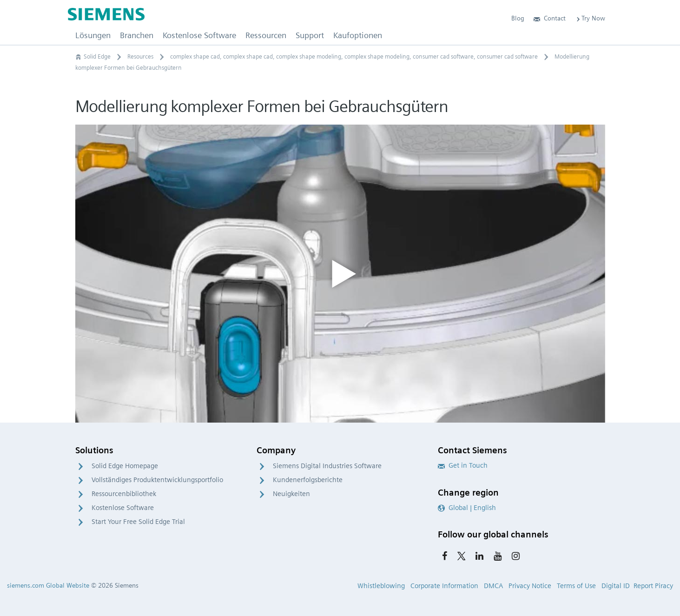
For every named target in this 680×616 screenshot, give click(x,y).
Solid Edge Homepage (125, 466)
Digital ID (616, 586)
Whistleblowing (381, 586)
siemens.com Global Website (48, 585)
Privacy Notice (530, 586)
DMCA (493, 586)
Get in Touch (463, 465)
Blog (518, 18)
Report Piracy (653, 586)
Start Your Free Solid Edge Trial (138, 522)
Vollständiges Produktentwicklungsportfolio (157, 480)
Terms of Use (576, 586)
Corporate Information (444, 586)
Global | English (467, 508)
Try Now (590, 18)
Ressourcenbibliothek (124, 494)
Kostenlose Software (123, 508)
